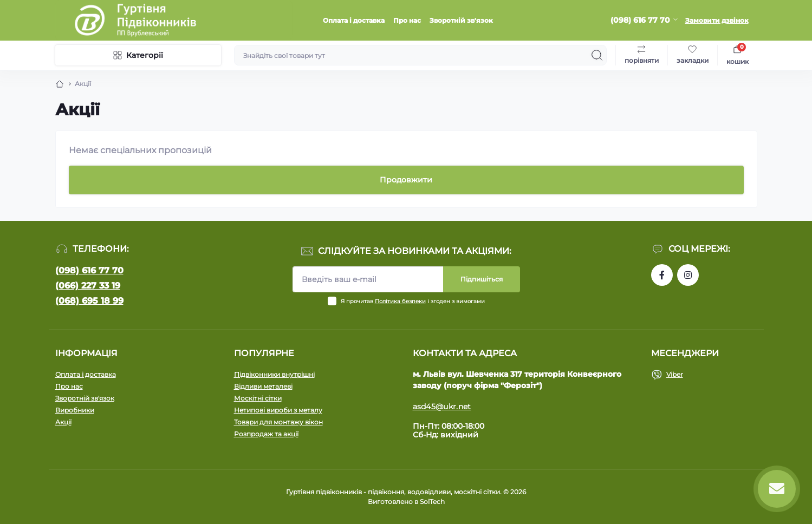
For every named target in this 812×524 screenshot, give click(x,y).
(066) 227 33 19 (88, 286)
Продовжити (406, 180)
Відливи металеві (263, 386)
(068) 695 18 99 (89, 301)
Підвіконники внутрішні (274, 374)
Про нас (407, 20)
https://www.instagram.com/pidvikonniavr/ (688, 275)
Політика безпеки (400, 301)
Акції (63, 422)
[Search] (597, 55)
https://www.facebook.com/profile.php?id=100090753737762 (662, 275)
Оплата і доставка (354, 20)
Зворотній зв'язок (461, 20)
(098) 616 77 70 (89, 270)
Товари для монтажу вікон (278, 422)
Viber (675, 374)
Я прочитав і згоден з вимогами (413, 301)
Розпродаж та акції (266, 434)
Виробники (75, 410)
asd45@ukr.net (442, 407)
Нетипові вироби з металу (278, 410)
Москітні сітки (258, 398)
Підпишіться (482, 279)
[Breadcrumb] (60, 84)
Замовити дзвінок (717, 20)
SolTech (432, 502)
